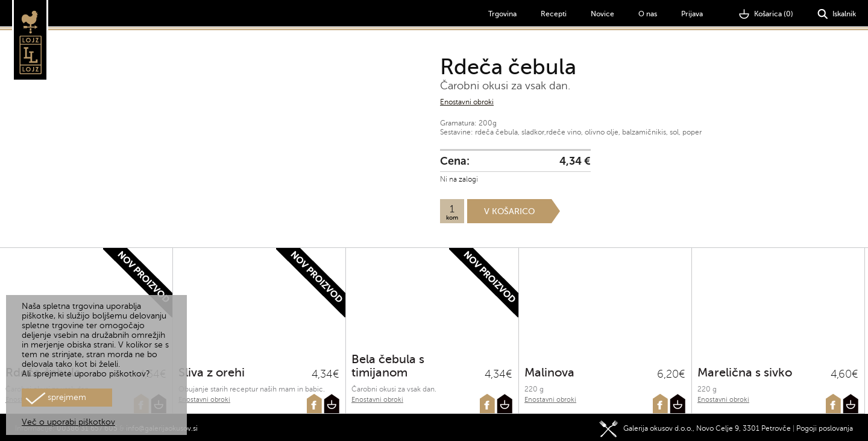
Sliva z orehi (212, 373)
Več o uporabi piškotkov (68, 422)
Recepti (554, 14)
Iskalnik (837, 14)
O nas (648, 14)
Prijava (692, 14)
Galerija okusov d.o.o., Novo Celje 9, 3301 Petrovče (695, 426)
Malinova (549, 373)
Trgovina (502, 14)
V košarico (509, 211)
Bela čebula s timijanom (388, 366)
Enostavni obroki (467, 102)
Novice (602, 14)
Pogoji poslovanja (825, 426)
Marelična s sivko (745, 373)
